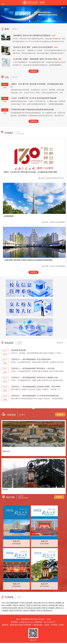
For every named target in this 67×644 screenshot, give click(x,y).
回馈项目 (5, 489)
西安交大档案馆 (48, 608)
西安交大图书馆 (16, 611)
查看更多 (33, 71)
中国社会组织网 (26, 603)
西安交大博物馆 (29, 611)
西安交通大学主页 (41, 603)
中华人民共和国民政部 (10, 603)
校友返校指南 (9, 216)
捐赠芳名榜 (6, 451)
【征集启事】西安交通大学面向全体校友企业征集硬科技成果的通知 (28, 260)
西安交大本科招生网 (50, 605)
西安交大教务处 (19, 605)
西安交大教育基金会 (45, 611)
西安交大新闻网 (55, 603)
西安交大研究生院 (34, 605)
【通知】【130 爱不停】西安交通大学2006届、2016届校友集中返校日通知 (30, 172)
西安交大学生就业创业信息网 (30, 608)
